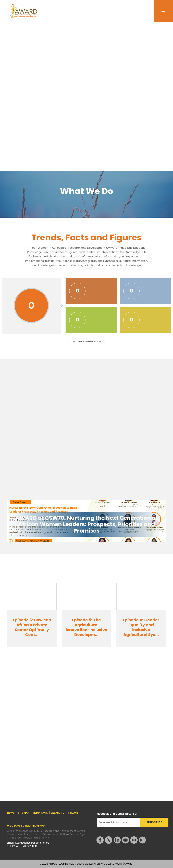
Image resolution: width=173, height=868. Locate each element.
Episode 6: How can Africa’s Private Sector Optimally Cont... (32, 627)
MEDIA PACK (40, 813)
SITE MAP (23, 813)
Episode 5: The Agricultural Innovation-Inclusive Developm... (86, 627)
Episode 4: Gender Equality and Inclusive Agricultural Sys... (141, 627)
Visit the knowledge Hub (85, 341)
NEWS (11, 813)
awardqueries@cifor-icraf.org (32, 843)
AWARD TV (58, 813)
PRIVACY (73, 813)
